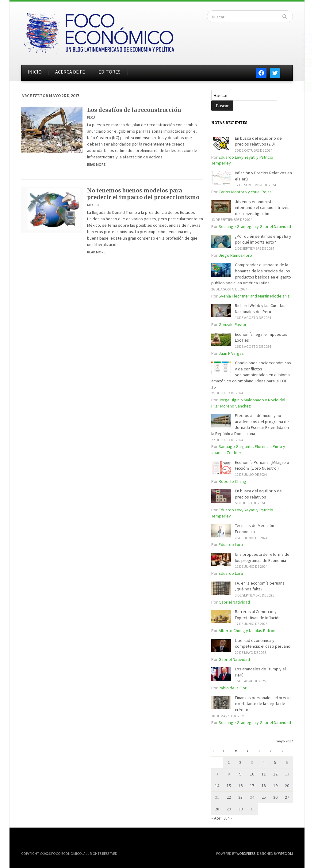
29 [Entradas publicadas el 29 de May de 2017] (229, 809)
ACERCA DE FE (70, 72)
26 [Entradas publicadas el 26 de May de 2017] (275, 797)
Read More (96, 164)
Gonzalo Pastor (233, 324)
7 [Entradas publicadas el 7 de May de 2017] (217, 774)
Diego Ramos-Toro (235, 255)
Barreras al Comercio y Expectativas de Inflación (258, 615)
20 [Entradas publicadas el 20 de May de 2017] (287, 786)
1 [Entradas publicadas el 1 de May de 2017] (229, 762)
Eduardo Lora (231, 544)
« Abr (216, 818)
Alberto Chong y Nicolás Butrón (247, 631)
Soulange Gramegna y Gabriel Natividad (255, 226)
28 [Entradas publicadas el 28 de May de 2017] (217, 809)
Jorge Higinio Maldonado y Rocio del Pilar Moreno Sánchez (248, 403)
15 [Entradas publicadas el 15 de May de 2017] (229, 786)
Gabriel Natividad (234, 602)
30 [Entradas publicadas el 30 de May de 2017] (240, 809)
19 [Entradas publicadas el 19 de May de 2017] (275, 786)
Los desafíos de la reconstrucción (134, 110)
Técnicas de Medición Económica (255, 529)
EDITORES (109, 72)
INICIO (35, 72)
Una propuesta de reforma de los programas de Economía (262, 557)
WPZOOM (285, 853)
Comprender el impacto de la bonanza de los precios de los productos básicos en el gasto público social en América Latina (251, 274)
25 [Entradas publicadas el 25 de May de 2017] (264, 797)
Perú (91, 117)
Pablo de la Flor (233, 688)
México (93, 205)
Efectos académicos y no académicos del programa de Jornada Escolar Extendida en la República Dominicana (250, 425)
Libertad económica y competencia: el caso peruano (263, 643)
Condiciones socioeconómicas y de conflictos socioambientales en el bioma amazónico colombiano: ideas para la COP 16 (251, 375)
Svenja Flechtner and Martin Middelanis (254, 296)
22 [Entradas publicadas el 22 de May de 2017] (229, 797)
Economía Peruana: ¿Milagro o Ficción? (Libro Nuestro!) (262, 465)
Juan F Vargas (231, 353)
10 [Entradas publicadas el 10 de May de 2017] (252, 774)
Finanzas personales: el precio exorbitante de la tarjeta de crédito (263, 704)
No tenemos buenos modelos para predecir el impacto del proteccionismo (143, 194)
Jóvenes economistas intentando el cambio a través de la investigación (262, 208)
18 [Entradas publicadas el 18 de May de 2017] (264, 786)
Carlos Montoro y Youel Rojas (245, 192)
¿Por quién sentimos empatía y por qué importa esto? (263, 239)
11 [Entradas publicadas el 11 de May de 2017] (264, 774)
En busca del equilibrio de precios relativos (258, 494)
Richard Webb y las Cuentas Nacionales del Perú (260, 309)
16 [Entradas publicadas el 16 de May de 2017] (240, 786)
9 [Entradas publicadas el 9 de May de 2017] (240, 774)
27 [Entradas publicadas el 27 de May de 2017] (287, 797)
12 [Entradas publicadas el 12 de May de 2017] (275, 774)
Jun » (228, 818)
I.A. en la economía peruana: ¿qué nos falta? (260, 586)
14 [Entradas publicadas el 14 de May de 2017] (217, 786)
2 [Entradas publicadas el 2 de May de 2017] (240, 762)
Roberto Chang (232, 481)
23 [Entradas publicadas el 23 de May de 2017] (240, 797)
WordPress (246, 853)
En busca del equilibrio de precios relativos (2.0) (258, 141)
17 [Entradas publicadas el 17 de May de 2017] (252, 786)
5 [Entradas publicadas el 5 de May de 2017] (275, 762)
